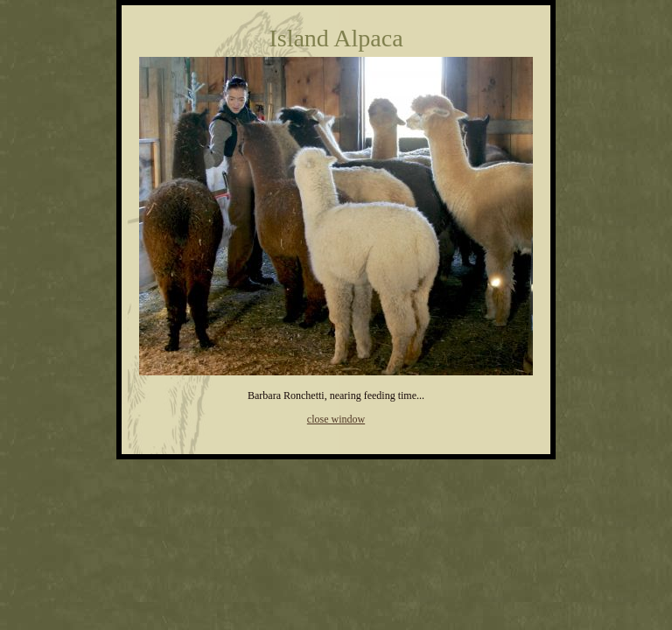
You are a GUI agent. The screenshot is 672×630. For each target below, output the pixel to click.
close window (336, 419)
